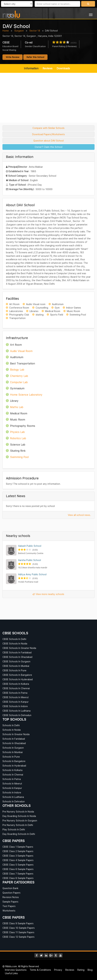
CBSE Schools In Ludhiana (16, 711)
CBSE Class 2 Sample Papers (18, 851)
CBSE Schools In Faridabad (17, 652)
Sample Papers (10, 902)
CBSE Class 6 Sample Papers (18, 869)
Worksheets (9, 911)
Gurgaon (19, 31)
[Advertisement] (48, 98)
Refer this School (35, 57)
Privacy (58, 970)
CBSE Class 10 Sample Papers (19, 928)
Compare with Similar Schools (48, 128)
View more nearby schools (48, 594)
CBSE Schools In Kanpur (16, 702)
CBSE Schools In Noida (15, 644)
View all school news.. (79, 515)
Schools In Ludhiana (13, 797)
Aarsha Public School (30, 560)
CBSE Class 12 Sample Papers (18, 937)
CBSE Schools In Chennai (16, 688)
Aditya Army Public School (32, 574)
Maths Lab (17, 407)
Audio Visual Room (21, 351)
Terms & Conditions (40, 970)
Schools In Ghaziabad (14, 743)
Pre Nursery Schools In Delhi (18, 825)
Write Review (13, 57)
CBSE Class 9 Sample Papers (18, 923)
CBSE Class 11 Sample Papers (18, 932)
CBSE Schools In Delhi (14, 639)
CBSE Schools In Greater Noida (19, 648)
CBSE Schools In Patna (15, 693)
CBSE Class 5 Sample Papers (18, 865)
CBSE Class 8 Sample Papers (18, 878)
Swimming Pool (19, 457)
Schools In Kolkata (12, 770)
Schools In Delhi (11, 725)
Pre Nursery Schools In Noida (18, 812)
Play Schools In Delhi (14, 829)
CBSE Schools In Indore (15, 706)
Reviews (48, 68)
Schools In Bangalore (14, 761)
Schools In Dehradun (14, 801)
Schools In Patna (12, 779)
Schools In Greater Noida (16, 734)
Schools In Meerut (12, 784)
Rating (81, 970)
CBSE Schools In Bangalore (17, 675)
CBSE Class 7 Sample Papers (18, 874)
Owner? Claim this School (48, 147)
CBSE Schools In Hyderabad (18, 679)
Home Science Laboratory (26, 395)
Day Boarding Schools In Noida (19, 816)
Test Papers (9, 906)
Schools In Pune (11, 757)
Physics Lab (17, 432)
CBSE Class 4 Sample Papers (18, 860)
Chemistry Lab (19, 376)
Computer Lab (19, 382)
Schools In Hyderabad (14, 766)
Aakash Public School (30, 546)
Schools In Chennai (13, 775)
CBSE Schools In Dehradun (17, 715)
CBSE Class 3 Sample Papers (18, 856)
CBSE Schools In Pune (14, 670)
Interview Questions (16, 970)
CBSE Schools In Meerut (16, 697)
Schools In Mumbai (13, 752)
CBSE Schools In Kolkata (16, 684)
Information (31, 68)
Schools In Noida (12, 730)
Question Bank (10, 888)
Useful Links (11, 973)
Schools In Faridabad (14, 739)
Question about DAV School (48, 141)
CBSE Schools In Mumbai (16, 666)
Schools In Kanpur (12, 788)
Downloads (63, 68)
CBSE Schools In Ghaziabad (17, 657)
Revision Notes (11, 897)
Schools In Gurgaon (13, 748)
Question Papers (11, 893)
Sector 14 (35, 31)
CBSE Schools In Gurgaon (16, 661)
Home (6, 31)
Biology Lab (17, 370)
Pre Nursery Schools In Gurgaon (20, 821)
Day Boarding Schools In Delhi (19, 834)
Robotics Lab (18, 438)
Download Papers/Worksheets (48, 134)
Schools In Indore (12, 792)
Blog (90, 970)
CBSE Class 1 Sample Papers (18, 847)
